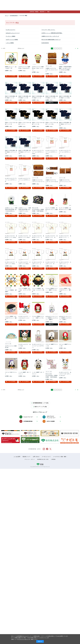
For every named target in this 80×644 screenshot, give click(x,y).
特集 (48, 12)
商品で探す (42, 12)
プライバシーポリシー (24, 639)
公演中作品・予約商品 (34, 12)
